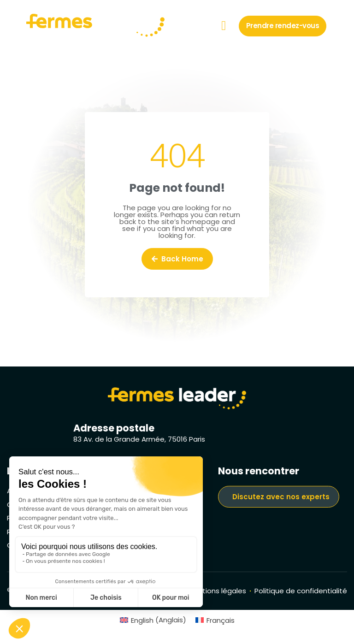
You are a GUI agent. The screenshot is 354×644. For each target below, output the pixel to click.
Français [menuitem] (221, 620)
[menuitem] (153, 620)
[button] (224, 26)
